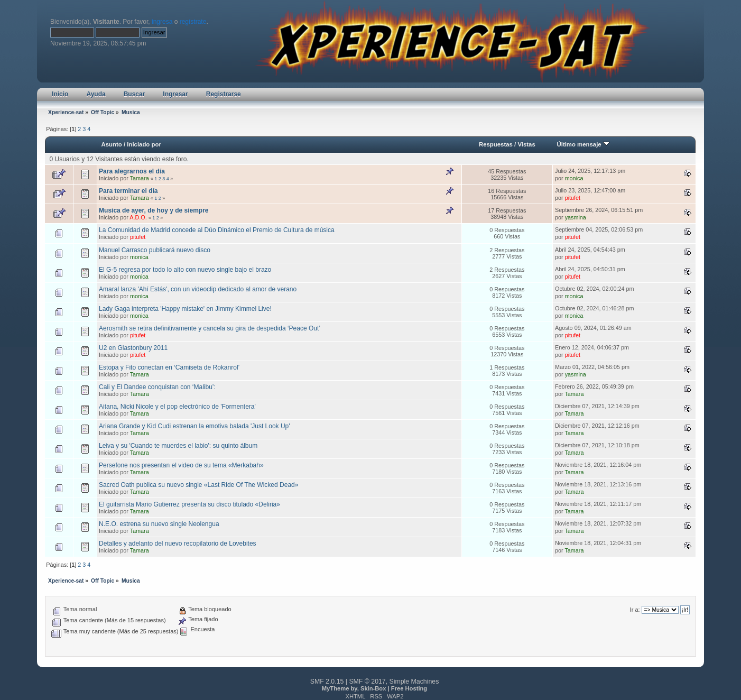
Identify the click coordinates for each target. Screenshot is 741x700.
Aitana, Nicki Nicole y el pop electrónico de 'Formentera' (177, 407)
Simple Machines (414, 681)
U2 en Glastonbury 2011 (133, 348)
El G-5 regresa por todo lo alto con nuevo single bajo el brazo (185, 270)
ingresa (162, 22)
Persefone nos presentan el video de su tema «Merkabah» (181, 465)
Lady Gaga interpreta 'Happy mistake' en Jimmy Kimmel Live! (185, 309)
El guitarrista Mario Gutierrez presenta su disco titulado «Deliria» (189, 504)
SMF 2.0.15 (327, 681)
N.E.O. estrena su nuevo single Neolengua (159, 524)
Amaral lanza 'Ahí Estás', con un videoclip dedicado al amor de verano (198, 289)
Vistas (526, 144)
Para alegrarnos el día (132, 171)
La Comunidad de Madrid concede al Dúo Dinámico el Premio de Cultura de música (217, 230)
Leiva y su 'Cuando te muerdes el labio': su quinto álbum (178, 446)
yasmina (576, 217)
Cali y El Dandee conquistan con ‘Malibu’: (157, 387)
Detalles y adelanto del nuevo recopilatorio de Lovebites (178, 544)
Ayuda (96, 94)
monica (574, 178)
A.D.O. (138, 217)
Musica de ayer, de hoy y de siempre (154, 210)
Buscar (135, 94)
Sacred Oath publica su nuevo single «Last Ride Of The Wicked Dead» (198, 485)
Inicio (60, 94)
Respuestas (496, 144)
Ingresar (175, 94)
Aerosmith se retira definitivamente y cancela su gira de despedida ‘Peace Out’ (210, 328)
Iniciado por (144, 144)
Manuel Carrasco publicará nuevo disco (155, 250)
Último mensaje (583, 144)
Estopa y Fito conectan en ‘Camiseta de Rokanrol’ (169, 367)
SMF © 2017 (367, 681)
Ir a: (635, 610)
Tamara (140, 178)
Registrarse (224, 94)
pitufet (573, 198)
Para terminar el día (128, 191)
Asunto (112, 144)
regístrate (193, 22)
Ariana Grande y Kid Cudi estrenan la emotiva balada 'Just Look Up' (194, 426)
